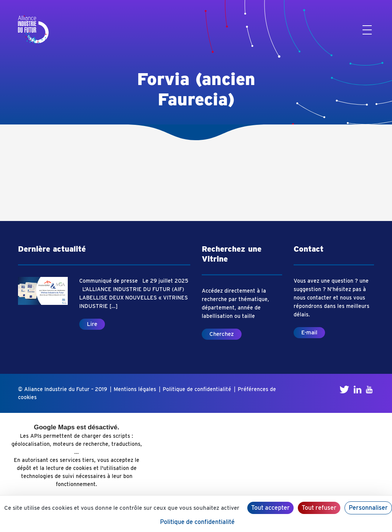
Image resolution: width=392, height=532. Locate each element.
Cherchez (222, 334)
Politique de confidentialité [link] (197, 522)
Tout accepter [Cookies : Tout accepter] (270, 508)
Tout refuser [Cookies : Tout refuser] (319, 508)
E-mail (309, 332)
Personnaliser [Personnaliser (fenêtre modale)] (368, 508)
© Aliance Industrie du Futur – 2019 (63, 389)
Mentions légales (135, 389)
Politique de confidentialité (197, 389)
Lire (92, 324)
